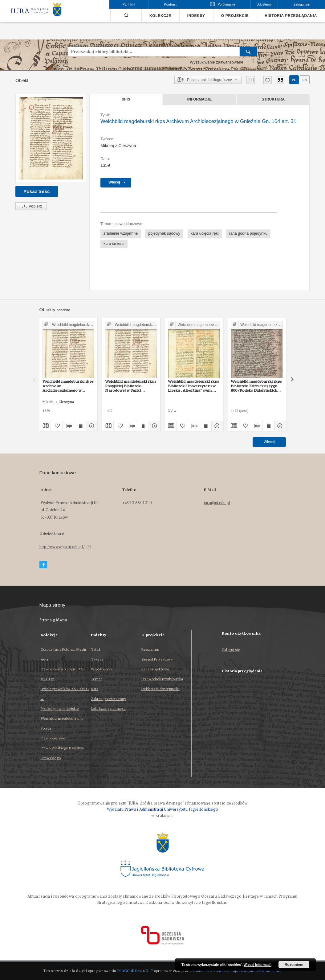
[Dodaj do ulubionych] (268, 80)
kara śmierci (114, 244)
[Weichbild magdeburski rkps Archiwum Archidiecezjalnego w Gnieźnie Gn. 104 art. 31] (51, 138)
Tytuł (95, 649)
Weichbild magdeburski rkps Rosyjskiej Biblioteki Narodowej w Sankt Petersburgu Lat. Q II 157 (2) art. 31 (131, 386)
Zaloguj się (231, 650)
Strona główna (53, 620)
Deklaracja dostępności (161, 689)
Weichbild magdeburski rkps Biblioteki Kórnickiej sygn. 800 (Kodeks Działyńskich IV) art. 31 (256, 386)
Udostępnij (264, 4)
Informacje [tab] (199, 99)
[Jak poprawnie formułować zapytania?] (253, 62)
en (305, 80)
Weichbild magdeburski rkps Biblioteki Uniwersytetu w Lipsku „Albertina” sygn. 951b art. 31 (193, 386)
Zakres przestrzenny (108, 699)
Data (95, 689)
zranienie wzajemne (121, 233)
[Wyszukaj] (248, 51)
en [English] (133, 4)
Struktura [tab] (273, 99)
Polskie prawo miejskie (60, 708)
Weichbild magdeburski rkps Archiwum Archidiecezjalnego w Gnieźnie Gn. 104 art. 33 (68, 386)
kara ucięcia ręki (205, 233)
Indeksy (196, 16)
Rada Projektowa (155, 669)
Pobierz (31, 206)
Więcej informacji (258, 965)
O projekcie (235, 16)
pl (294, 80)
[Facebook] (43, 565)
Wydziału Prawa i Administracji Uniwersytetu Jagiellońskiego (163, 809)
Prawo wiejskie (53, 738)
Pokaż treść (37, 191)
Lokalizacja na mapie (108, 708)
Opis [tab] (126, 99)
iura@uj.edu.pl (217, 503)
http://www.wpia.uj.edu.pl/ (65, 547)
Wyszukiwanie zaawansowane (217, 62)
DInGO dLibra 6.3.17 (135, 971)
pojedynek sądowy (164, 233)
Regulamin (150, 649)
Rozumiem (294, 965)
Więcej (269, 442)
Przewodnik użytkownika (162, 679)
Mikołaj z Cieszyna (118, 146)
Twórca (97, 659)
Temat (96, 679)
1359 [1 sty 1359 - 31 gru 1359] (105, 165)
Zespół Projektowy (157, 659)
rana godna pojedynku (248, 233)
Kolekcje (160, 16)
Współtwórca (102, 669)
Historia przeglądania (291, 16)
